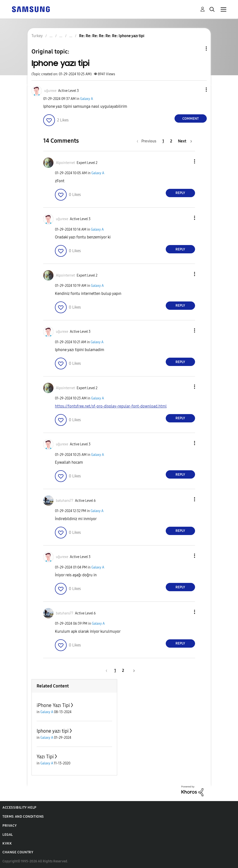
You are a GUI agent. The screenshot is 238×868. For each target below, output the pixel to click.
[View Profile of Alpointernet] (65, 163)
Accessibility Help (19, 808)
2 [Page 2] (171, 141)
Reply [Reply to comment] (180, 193)
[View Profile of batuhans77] (65, 501)
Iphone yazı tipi (53, 731)
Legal (8, 835)
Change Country (18, 852)
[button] (198, 90)
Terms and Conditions (23, 817)
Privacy (10, 826)
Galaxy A (87, 99)
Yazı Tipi (45, 757)
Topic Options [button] (198, 48)
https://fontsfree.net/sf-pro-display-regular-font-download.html (111, 406)
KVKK (7, 843)
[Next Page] (185, 141)
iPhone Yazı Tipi (53, 705)
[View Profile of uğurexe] (50, 91)
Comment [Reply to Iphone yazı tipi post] (191, 119)
